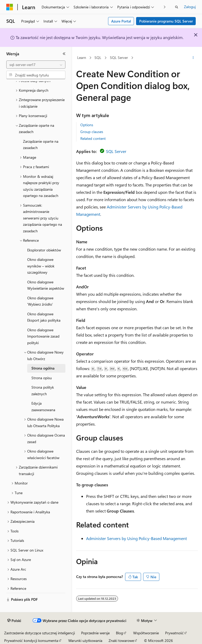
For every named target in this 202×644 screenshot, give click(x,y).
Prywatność (174, 633)
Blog (119, 633)
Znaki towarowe (121, 640)
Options (87, 125)
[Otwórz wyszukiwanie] (177, 7)
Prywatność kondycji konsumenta (31, 640)
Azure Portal (121, 21)
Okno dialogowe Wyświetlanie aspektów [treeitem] (46, 285)
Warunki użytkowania (85, 640)
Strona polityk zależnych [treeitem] (43, 390)
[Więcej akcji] (193, 58)
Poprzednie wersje (95, 633)
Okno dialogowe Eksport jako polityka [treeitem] (44, 317)
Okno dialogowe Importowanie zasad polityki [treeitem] (43, 336)
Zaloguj (190, 7)
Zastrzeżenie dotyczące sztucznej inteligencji (40, 633)
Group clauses (92, 132)
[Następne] (165, 7)
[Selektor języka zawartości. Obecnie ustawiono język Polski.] (14, 621)
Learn (82, 57)
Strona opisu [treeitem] (42, 378)
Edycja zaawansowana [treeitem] (43, 406)
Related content (93, 138)
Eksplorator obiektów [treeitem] (44, 250)
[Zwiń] (64, 54)
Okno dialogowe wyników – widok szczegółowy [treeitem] (41, 266)
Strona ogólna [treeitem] (43, 368)
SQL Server (119, 57)
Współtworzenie (146, 633)
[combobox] (36, 65)
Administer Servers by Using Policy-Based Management (136, 538)
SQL (98, 57)
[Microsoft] (10, 7)
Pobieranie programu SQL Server (166, 21)
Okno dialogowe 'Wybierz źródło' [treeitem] (40, 301)
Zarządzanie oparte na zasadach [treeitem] (41, 145)
